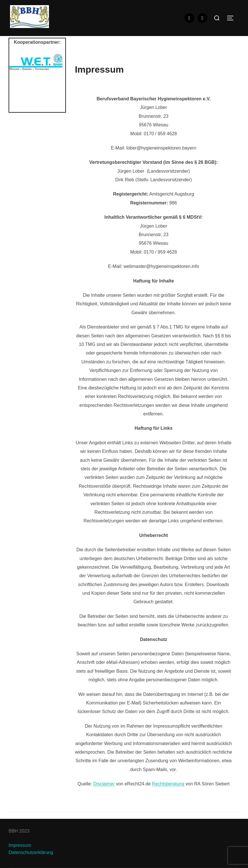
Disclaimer (104, 784)
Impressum (20, 845)
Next (58, 81)
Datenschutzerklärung (31, 852)
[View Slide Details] (37, 62)
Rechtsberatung (168, 784)
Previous (16, 81)
